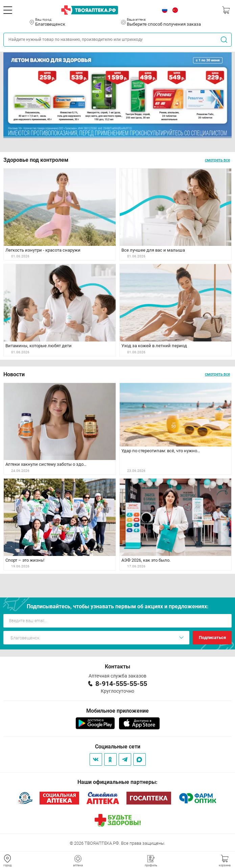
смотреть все (217, 160)
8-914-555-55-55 (121, 684)
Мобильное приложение (117, 711)
